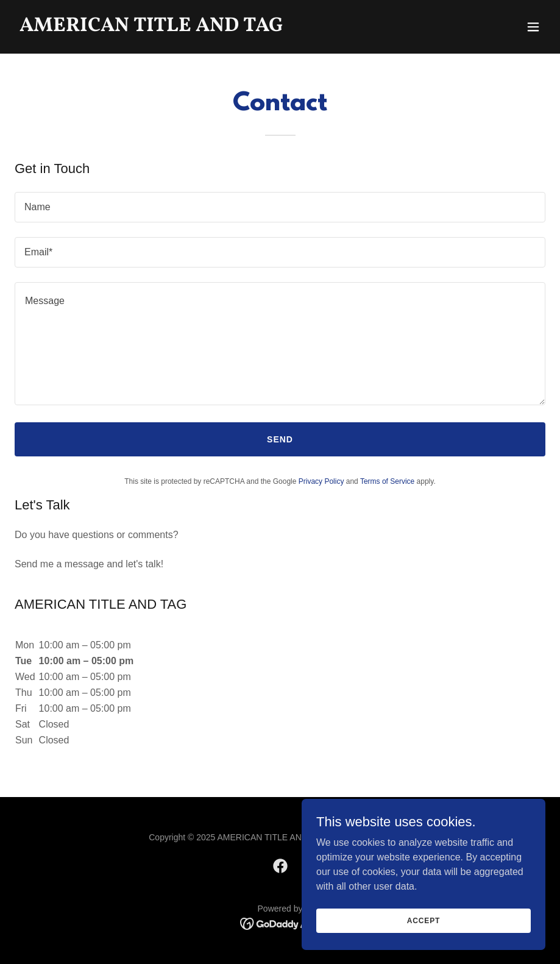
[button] (533, 27)
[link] (151, 28)
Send (280, 439)
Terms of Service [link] (387, 481)
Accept (424, 920)
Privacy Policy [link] (321, 481)
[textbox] (280, 207)
